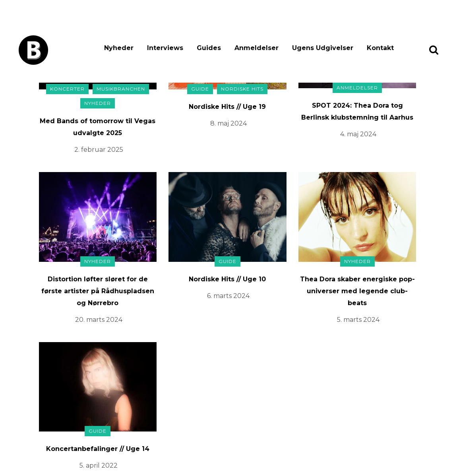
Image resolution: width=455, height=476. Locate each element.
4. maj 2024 (358, 134)
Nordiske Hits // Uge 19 (227, 107)
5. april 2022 (99, 465)
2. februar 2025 (99, 150)
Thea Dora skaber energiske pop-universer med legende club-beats (357, 291)
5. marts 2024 (358, 320)
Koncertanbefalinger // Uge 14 (98, 449)
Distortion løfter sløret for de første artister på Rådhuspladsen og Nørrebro (98, 291)
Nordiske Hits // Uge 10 (227, 279)
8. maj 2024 (228, 123)
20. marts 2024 (99, 320)
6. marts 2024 (228, 296)
